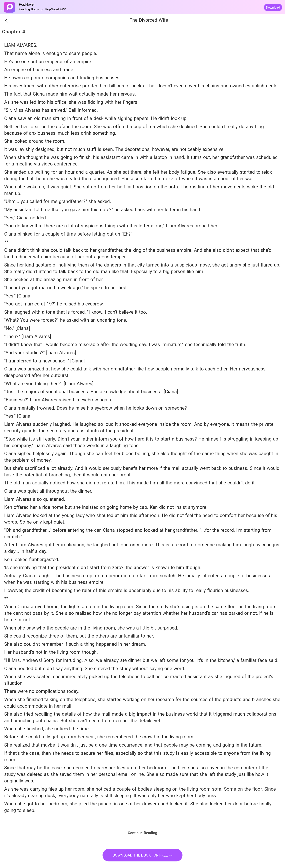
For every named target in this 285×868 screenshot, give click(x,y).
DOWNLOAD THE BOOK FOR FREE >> (142, 855)
